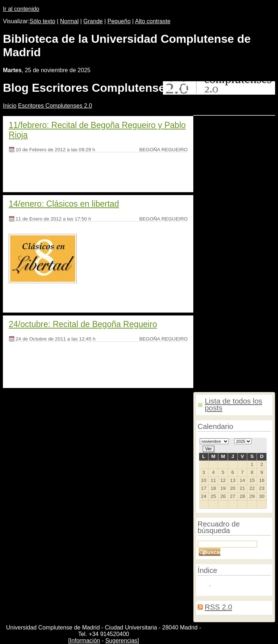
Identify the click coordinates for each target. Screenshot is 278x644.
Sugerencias (121, 641)
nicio (10, 106)
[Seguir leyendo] (30, 174)
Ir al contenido (21, 9)
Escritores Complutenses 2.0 (55, 106)
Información (85, 641)
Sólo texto (43, 21)
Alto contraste (153, 21)
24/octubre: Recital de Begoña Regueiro (83, 324)
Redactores (229, 584)
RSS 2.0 (218, 607)
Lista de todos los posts (234, 404)
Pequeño (119, 21)
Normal (69, 21)
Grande (93, 21)
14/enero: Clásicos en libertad (64, 204)
